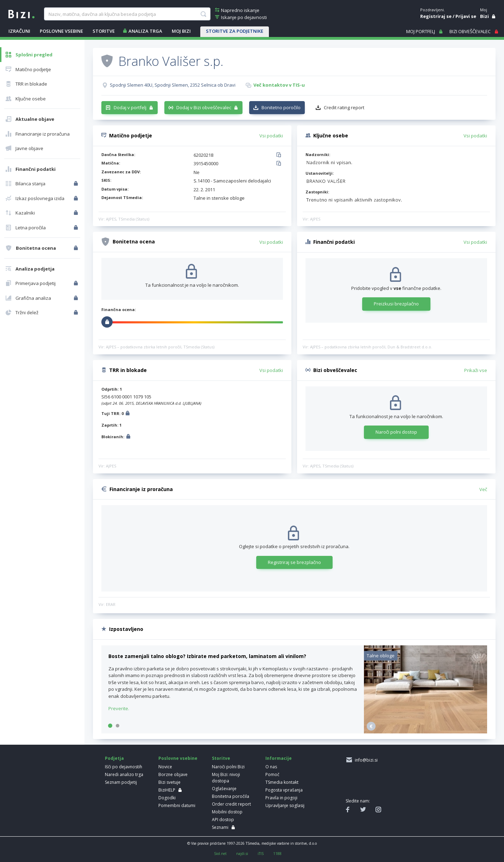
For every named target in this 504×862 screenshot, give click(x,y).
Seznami (220, 827)
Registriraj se (436, 16)
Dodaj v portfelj (130, 107)
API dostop (223, 820)
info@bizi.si (365, 760)
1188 (277, 854)
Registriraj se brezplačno (294, 562)
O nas (271, 767)
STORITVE (104, 31)
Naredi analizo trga (124, 774)
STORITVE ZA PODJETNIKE (235, 31)
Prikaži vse (476, 370)
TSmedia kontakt (282, 782)
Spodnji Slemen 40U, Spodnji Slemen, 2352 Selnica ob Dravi (173, 85)
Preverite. (119, 708)
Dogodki (167, 798)
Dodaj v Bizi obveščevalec (204, 107)
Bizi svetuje (169, 782)
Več (483, 489)
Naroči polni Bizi (228, 767)
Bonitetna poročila (231, 796)
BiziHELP (167, 790)
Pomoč (272, 774)
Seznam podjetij (121, 782)
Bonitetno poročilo (281, 107)
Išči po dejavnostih (124, 767)
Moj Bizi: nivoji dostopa (226, 778)
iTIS (261, 854)
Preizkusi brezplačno (396, 304)
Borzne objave (173, 774)
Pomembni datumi (177, 805)
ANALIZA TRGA (145, 31)
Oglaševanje (224, 789)
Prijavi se (466, 16)
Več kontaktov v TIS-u (279, 85)
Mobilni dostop (227, 812)
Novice (165, 767)
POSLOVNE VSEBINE (61, 31)
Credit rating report (344, 107)
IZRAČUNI (19, 31)
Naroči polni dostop (396, 432)
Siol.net (220, 854)
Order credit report (231, 804)
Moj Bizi (181, 31)
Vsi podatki (271, 136)
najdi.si (242, 854)
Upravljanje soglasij (285, 805)
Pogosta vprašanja (284, 790)
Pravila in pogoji (281, 798)
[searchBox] (127, 14)
